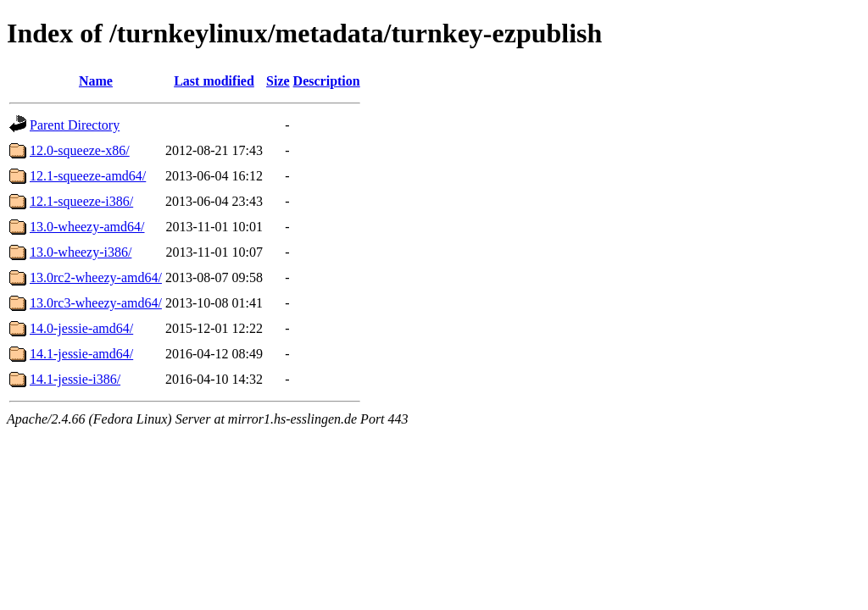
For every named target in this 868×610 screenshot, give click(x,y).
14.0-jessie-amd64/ (81, 328)
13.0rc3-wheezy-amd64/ (96, 303)
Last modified (214, 81)
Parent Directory (75, 125)
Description (327, 81)
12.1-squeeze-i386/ (81, 201)
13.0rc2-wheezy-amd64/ (96, 277)
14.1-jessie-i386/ (75, 379)
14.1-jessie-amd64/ (81, 354)
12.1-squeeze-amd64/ (88, 176)
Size (278, 81)
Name (96, 81)
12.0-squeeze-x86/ (80, 150)
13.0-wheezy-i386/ (81, 252)
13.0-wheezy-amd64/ (87, 227)
